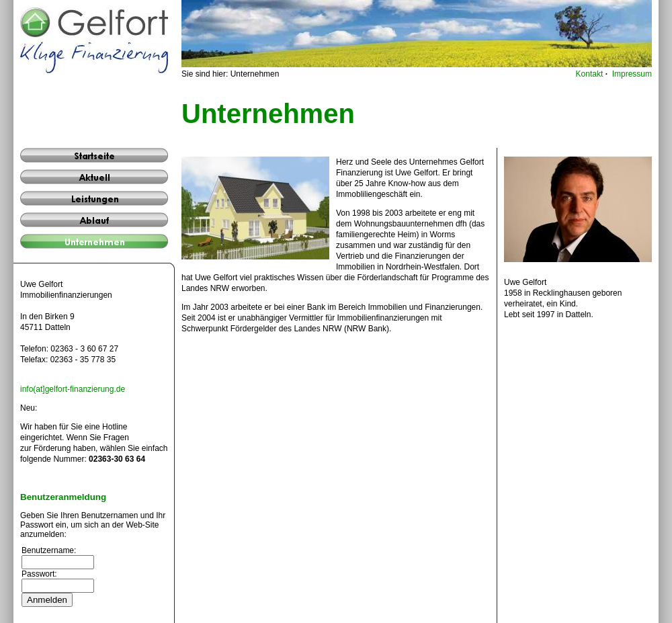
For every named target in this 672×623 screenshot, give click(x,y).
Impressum (632, 74)
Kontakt (590, 74)
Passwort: (39, 574)
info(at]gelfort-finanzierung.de (73, 389)
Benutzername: (49, 550)
